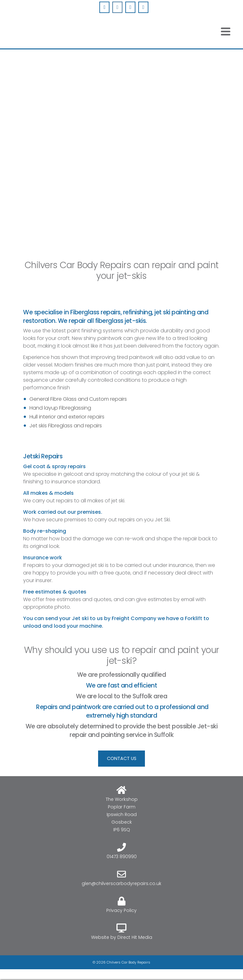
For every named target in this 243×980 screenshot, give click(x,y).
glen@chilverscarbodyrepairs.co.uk (121, 883)
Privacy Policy (121, 910)
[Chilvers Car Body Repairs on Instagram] (117, 7)
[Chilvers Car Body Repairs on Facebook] (104, 7)
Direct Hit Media (135, 937)
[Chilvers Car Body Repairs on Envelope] (130, 7)
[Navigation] (226, 31)
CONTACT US (122, 758)
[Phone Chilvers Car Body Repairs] (143, 7)
